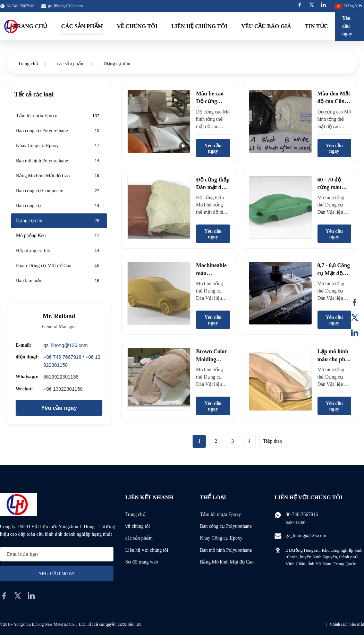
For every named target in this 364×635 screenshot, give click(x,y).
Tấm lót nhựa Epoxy (221, 514)
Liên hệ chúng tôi (199, 26)
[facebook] (4, 596)
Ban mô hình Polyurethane (226, 550)
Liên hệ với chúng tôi (147, 550)
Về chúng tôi (137, 26)
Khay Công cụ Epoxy (221, 538)
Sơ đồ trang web (142, 562)
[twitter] (18, 596)
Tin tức (316, 26)
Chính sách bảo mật (347, 624)
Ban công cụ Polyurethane (226, 526)
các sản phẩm (71, 64)
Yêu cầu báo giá (266, 26)
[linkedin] (31, 596)
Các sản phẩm (82, 26)
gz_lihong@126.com (65, 6)
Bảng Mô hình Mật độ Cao (227, 562)
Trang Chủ (30, 26)
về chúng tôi (138, 526)
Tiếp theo (273, 441)
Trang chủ (28, 64)
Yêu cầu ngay (347, 26)
